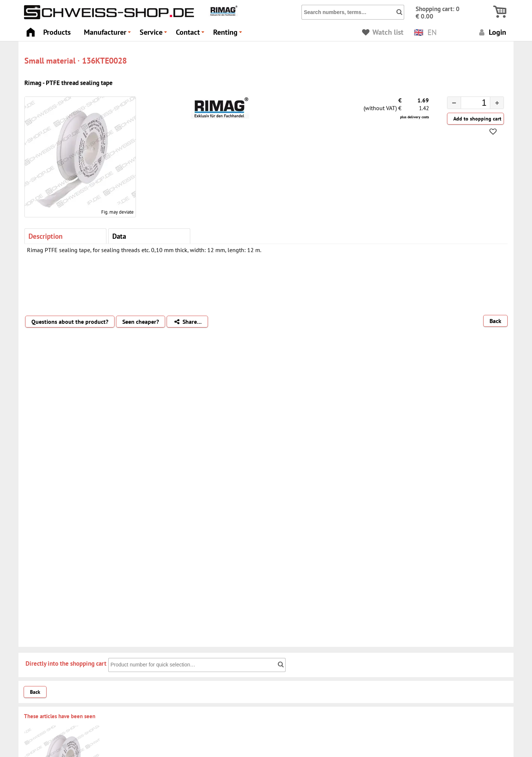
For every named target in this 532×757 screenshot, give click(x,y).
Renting (229, 34)
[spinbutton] (470, 104)
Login (492, 32)
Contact (191, 34)
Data (119, 236)
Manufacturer (108, 34)
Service (154, 34)
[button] (497, 103)
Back (495, 321)
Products (57, 32)
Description (45, 236)
